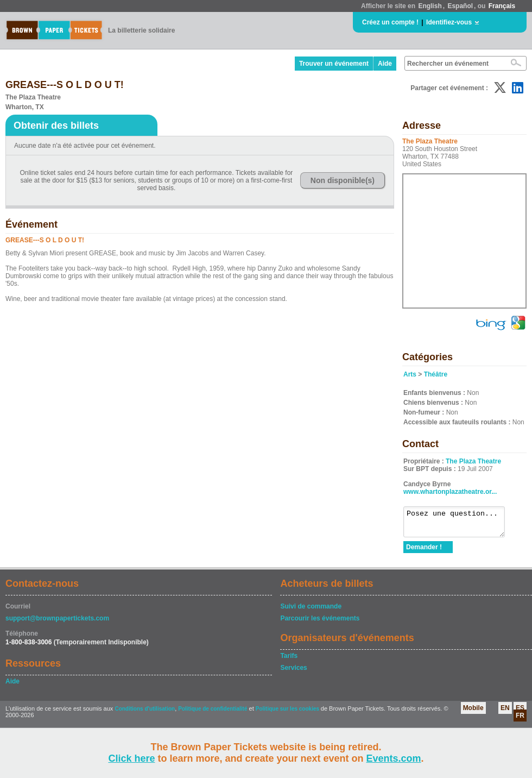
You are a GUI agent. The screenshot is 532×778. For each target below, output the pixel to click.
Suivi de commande (311, 611)
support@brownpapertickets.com (57, 623)
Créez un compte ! (390, 22)
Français (502, 6)
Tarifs (289, 661)
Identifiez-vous (449, 22)
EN (505, 713)
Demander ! (424, 552)
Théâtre (436, 374)
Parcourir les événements (320, 623)
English (430, 6)
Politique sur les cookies (288, 714)
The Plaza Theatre (473, 461)
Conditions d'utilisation (145, 714)
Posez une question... (460, 524)
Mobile (473, 713)
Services (293, 673)
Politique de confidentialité (213, 714)
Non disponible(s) (343, 180)
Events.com (394, 758)
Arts (410, 374)
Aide (385, 64)
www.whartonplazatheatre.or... (450, 492)
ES (520, 713)
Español (460, 6)
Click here (131, 758)
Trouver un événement (334, 64)
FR (520, 720)
